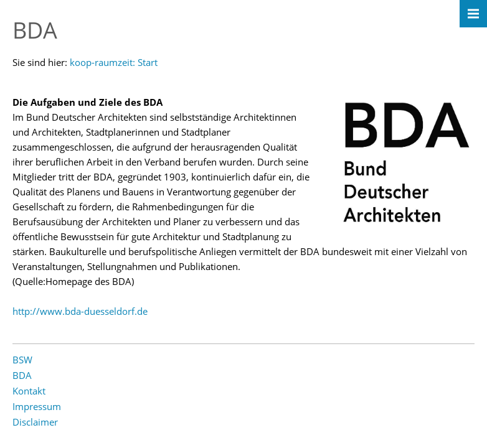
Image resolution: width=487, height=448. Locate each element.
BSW (22, 360)
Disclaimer (35, 422)
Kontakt (29, 391)
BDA (22, 375)
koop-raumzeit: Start (114, 62)
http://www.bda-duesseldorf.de (80, 311)
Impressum (37, 406)
